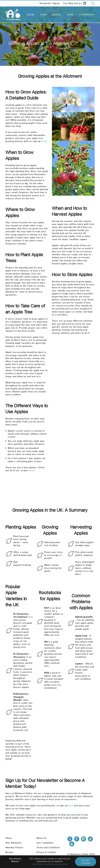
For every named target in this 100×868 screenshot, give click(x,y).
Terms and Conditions (48, 847)
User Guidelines (45, 843)
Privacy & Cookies (46, 852)
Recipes (10, 852)
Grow (31, 15)
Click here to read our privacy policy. (50, 864)
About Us (41, 838)
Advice (57, 15)
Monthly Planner (14, 847)
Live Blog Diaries (75, 3)
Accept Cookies (86, 862)
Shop (70, 15)
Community (87, 15)
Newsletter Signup (50, 3)
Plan (43, 15)
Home (9, 838)
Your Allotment (14, 843)
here (31, 470)
